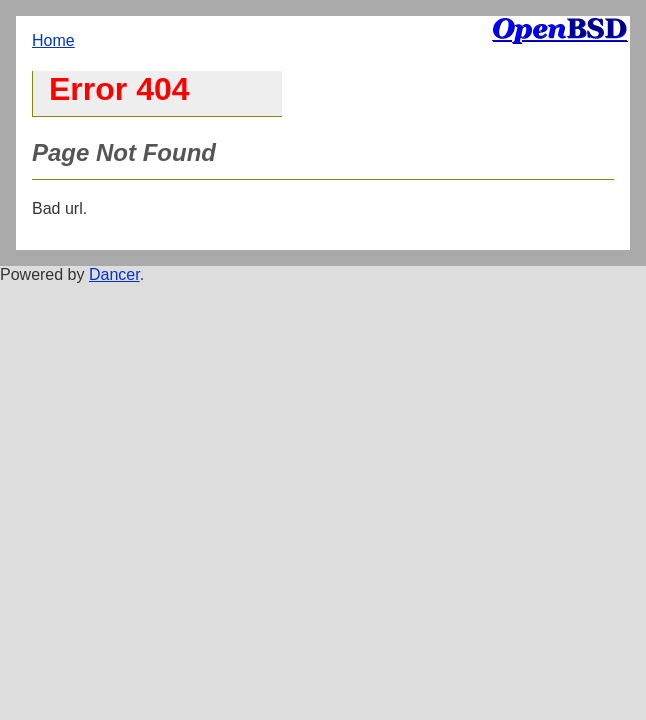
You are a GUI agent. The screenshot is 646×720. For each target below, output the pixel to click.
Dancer (114, 274)
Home (53, 40)
